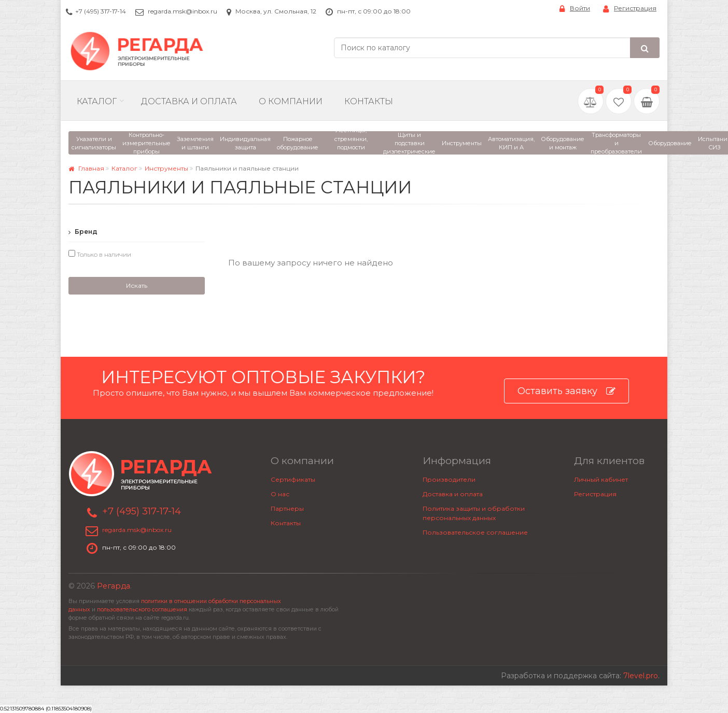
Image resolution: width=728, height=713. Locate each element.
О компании (291, 101)
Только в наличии (100, 254)
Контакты (369, 101)
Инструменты (166, 168)
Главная (86, 168)
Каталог (97, 101)
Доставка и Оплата (189, 101)
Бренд (83, 232)
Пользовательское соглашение (475, 532)
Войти (575, 9)
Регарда (114, 586)
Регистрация (630, 9)
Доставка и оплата (453, 494)
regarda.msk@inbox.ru (183, 11)
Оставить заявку (566, 391)
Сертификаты (293, 479)
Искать (137, 285)
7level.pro (641, 676)
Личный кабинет (601, 479)
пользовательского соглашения (142, 610)
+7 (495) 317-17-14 (101, 11)
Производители (449, 479)
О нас (280, 494)
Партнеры (287, 508)
